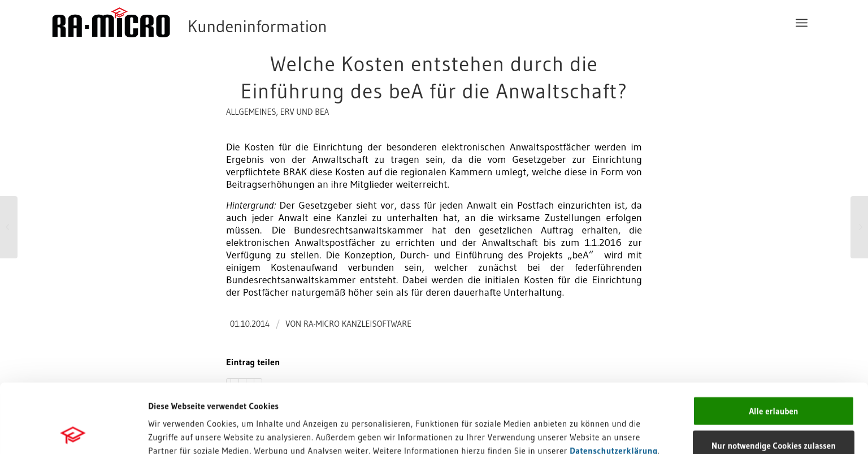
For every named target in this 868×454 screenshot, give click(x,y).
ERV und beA (305, 112)
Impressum (170, 395)
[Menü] (802, 23)
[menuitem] (802, 23)
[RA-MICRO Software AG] (236, 23)
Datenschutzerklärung (614, 381)
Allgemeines (251, 112)
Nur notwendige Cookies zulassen (774, 376)
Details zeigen (570, 432)
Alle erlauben (773, 342)
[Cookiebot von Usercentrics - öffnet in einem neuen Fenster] (73, 432)
